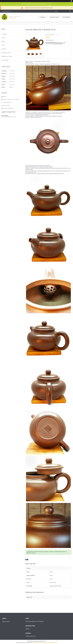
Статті (3, 45)
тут (50, 4)
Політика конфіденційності (51, 643)
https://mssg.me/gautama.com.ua (9, 117)
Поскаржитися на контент (38, 643)
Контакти (4, 49)
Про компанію (66, 17)
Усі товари (42, 17)
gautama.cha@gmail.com (9, 108)
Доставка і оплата (55, 17)
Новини (3, 38)
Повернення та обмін (7, 56)
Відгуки (3, 41)
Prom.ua (44, 641)
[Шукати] (70, 11)
